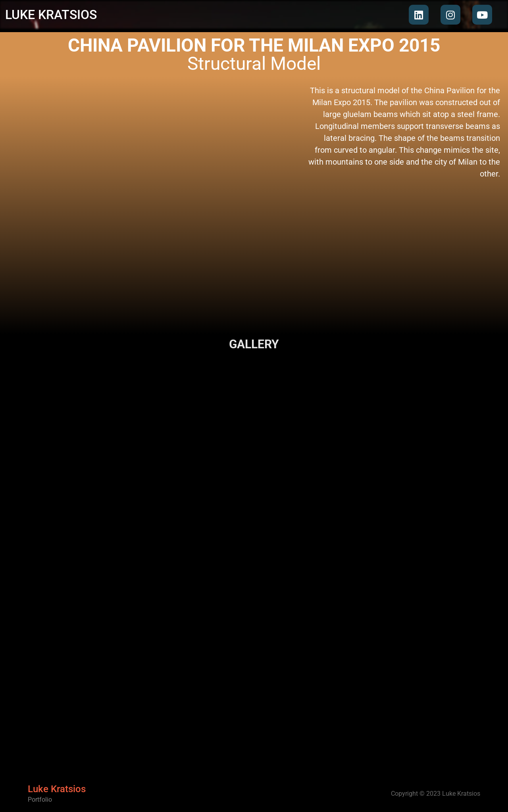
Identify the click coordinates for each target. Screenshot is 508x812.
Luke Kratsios (57, 790)
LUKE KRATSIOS (51, 15)
